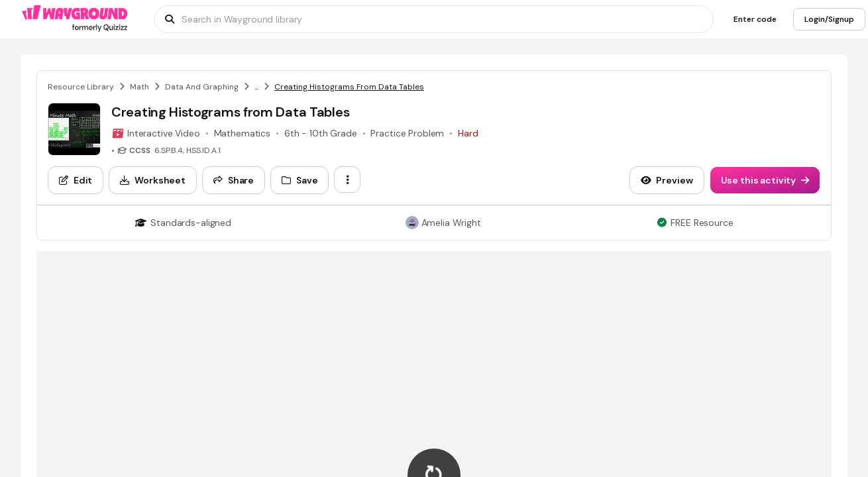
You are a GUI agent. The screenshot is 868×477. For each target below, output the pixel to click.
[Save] (299, 180)
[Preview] (667, 180)
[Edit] (76, 180)
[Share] (234, 180)
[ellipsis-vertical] (347, 180)
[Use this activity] (765, 180)
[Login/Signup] (829, 19)
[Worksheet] (153, 180)
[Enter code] (755, 19)
